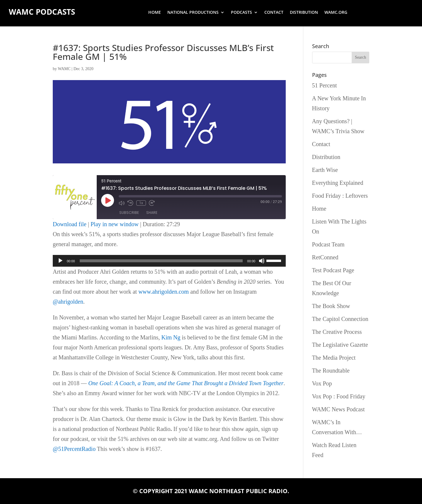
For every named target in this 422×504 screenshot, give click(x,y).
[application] (169, 261)
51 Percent (325, 85)
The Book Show (331, 306)
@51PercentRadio (74, 449)
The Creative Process (337, 332)
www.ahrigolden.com (164, 292)
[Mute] (262, 261)
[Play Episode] (108, 200)
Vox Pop (322, 383)
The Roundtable (331, 371)
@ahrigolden (68, 302)
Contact (274, 13)
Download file (70, 224)
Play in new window (115, 224)
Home (155, 13)
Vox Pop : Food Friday (339, 396)
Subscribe (129, 213)
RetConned (325, 257)
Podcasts (241, 13)
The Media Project (334, 358)
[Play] (60, 261)
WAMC (64, 69)
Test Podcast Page (333, 270)
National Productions (193, 13)
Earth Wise (325, 170)
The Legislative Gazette (340, 345)
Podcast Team (328, 244)
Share (152, 213)
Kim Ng (171, 337)
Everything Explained (338, 183)
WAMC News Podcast (338, 409)
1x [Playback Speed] (141, 203)
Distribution (304, 13)
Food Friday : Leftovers (340, 196)
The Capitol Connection (340, 319)
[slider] (161, 261)
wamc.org (336, 13)
